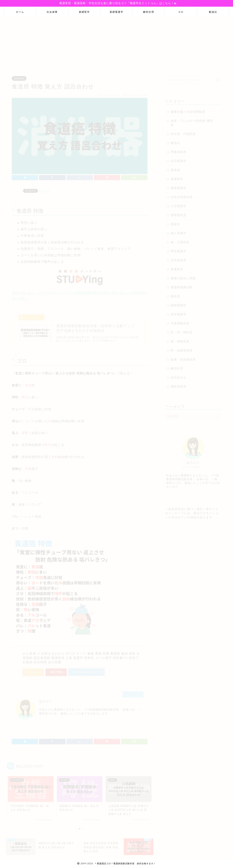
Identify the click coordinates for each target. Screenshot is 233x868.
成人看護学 (178, 231)
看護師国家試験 (182, 285)
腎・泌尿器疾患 (182, 349)
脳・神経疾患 (180, 340)
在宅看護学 (178, 159)
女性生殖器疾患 (182, 195)
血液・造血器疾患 (183, 358)
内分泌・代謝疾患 (183, 132)
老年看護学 (178, 313)
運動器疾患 (178, 385)
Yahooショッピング (86, 670)
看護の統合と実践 (183, 276)
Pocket (45, 189)
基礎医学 (84, 12)
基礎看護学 (116, 12)
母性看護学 (178, 249)
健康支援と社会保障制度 (188, 110)
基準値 (175, 168)
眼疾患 (175, 294)
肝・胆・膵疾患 (182, 331)
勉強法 (213, 12)
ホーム (20, 12)
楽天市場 (56, 670)
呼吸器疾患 (178, 150)
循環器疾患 (178, 213)
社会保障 (52, 12)
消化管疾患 (19, 77)
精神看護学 (178, 303)
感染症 (175, 222)
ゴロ (181, 12)
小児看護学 (178, 204)
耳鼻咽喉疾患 (180, 322)
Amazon (33, 671)
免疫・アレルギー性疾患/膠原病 (192, 121)
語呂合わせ (178, 376)
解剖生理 (149, 12)
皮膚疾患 (177, 267)
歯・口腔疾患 (180, 240)
